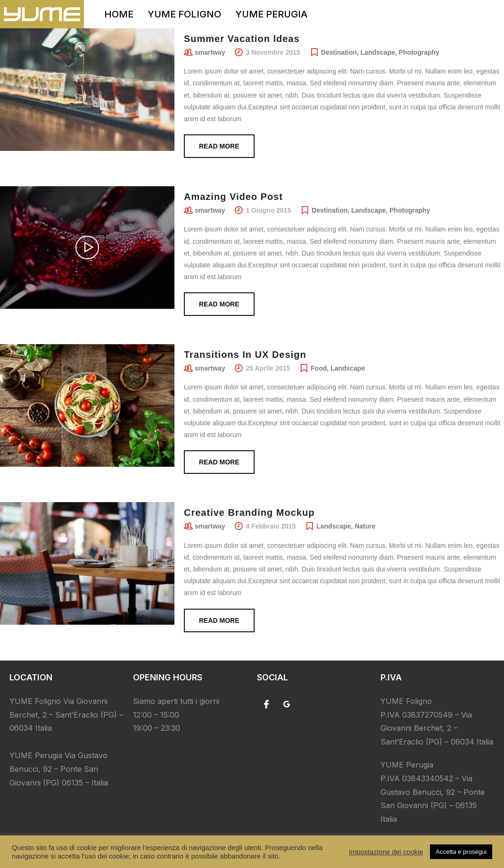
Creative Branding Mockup (249, 513)
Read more (219, 146)
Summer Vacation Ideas (242, 39)
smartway (210, 52)
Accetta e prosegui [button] (461, 852)
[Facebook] (266, 704)
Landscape (378, 52)
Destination (339, 52)
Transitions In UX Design (245, 355)
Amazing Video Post (233, 197)
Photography (419, 52)
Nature (365, 526)
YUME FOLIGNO (184, 14)
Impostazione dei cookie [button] (386, 852)
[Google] (287, 704)
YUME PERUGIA (271, 14)
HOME (119, 14)
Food (319, 368)
